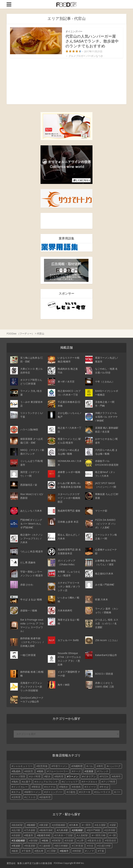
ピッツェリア (70, 782)
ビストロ (31, 797)
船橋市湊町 (47, 830)
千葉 (102, 851)
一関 (113, 835)
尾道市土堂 (95, 840)
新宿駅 (34, 840)
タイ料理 (36, 776)
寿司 (101, 766)
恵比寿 (40, 851)
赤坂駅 (17, 835)
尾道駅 (17, 846)
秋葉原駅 (31, 846)
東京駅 (45, 825)
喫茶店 (37, 787)
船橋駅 (32, 825)
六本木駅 (63, 830)
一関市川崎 (99, 835)
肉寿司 (117, 776)
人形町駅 (83, 835)
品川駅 (17, 830)
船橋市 (65, 851)
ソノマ (90, 851)
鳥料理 (60, 776)
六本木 (74, 825)
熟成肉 (17, 771)
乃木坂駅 (31, 830)
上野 (81, 840)
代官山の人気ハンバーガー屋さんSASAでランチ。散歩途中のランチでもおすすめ (92, 41)
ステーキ (86, 792)
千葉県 (27, 851)
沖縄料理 (78, 766)
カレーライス (103, 792)
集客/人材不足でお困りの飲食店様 (35, 863)
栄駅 (114, 825)
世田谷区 (111, 840)
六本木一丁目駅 (64, 835)
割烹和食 (43, 766)
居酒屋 (90, 771)
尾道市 (29, 835)
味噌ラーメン (33, 792)
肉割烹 (29, 771)
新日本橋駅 (62, 846)
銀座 (16, 851)
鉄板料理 (46, 797)
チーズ (77, 771)
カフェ (17, 792)
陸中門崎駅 (94, 830)
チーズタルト (90, 782)
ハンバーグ (114, 766)
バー (118, 792)
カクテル (51, 787)
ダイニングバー (74, 31)
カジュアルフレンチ (47, 782)
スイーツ (91, 787)
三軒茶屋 (78, 846)
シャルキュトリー (23, 766)
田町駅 (57, 840)
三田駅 (52, 851)
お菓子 (27, 782)
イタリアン (90, 776)
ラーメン (73, 776)
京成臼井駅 (105, 846)
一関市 (87, 825)
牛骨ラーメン (60, 766)
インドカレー (20, 787)
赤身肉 (77, 787)
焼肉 (41, 771)
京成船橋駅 (19, 840)
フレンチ (104, 771)
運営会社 (11, 863)
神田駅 (78, 851)
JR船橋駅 (78, 830)
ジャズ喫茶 (19, 776)
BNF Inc (80, 863)
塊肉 (16, 782)
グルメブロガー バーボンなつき (86, 56)
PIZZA (105, 776)
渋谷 (91, 846)
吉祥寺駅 (111, 830)
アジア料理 (109, 782)
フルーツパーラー (58, 771)
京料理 (17, 797)
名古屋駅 (101, 825)
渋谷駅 (70, 840)
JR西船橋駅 (59, 825)
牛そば (105, 787)
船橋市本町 (45, 835)
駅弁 (48, 776)
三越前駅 (46, 846)
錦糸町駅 (18, 825)
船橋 (46, 840)
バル (90, 766)
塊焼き (64, 787)
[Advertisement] (66, 81)
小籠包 (72, 792)
